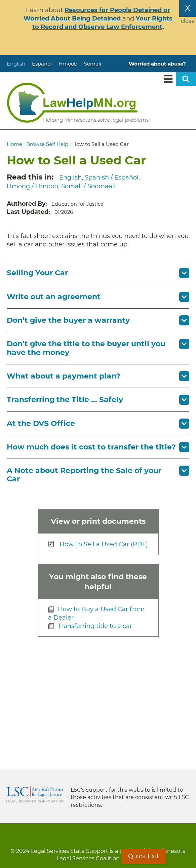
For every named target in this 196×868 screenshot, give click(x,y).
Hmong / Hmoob (32, 186)
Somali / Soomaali (88, 186)
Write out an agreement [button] (54, 297)
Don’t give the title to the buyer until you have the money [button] (86, 348)
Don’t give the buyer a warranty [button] (68, 320)
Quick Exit (144, 856)
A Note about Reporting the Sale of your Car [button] (84, 475)
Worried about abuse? (157, 64)
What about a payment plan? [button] (64, 376)
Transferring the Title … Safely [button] (65, 400)
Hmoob (68, 64)
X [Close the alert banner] (188, 8)
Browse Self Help (47, 144)
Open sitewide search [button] (186, 79)
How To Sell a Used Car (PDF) (104, 544)
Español (42, 64)
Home (14, 144)
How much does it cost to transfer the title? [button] (91, 447)
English (16, 64)
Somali (93, 64)
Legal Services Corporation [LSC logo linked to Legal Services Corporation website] (35, 794)
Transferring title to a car (95, 626)
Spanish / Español (112, 177)
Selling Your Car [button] (37, 273)
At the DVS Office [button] (41, 423)
